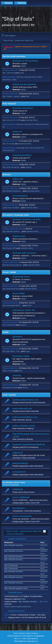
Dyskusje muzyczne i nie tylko (27, 219)
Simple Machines (32, 639)
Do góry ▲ (35, 633)
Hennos (25, 388)
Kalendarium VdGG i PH (24, 310)
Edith (27, 96)
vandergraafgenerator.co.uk (25, 400)
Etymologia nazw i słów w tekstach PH (30, 148)
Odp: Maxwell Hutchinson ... (12, 191)
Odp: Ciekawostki (9, 73)
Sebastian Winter (32, 120)
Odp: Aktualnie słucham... (14, 545)
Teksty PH (17, 132)
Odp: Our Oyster (9, 144)
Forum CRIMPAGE (21, 497)
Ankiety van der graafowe (24, 84)
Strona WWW (19, 293)
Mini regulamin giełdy (10, 388)
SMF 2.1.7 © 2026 (20, 639)
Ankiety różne (19, 236)
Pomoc (16, 633)
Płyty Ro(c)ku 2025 (9, 248)
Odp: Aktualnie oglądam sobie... (16, 588)
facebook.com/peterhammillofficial (29, 444)
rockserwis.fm (19, 472)
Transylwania (19, 508)
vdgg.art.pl (8, 47)
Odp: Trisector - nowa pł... (12, 96)
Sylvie (24, 66)
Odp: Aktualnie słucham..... (12, 231)
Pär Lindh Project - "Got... (12, 351)
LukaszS (28, 167)
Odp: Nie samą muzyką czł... (13, 265)
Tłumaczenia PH (8, 150)
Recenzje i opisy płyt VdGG (26, 77)
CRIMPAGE (18, 489)
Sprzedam (17, 337)
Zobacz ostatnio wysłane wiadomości (18, 607)
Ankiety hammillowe (22, 155)
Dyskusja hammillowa (23, 108)
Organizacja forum (21, 277)
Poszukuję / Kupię (21, 356)
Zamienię (17, 375)
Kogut (28, 351)
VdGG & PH (18, 179)
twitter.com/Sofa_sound (24, 426)
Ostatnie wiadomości (16, 539)
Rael (21, 371)
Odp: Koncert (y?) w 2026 (12, 120)
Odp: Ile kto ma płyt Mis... (11, 167)
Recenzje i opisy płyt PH (25, 124)
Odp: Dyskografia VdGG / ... (12, 306)
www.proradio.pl (20, 463)
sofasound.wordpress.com (25, 417)
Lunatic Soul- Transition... (11, 208)
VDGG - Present (8, 371)
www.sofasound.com (22, 408)
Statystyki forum (14, 592)
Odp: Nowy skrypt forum (11, 289)
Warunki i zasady (25, 633)
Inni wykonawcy (20, 196)
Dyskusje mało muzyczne (24, 253)
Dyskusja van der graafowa (25, 61)
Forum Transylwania (22, 516)
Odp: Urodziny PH (9, 325)
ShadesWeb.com (32, 641)
